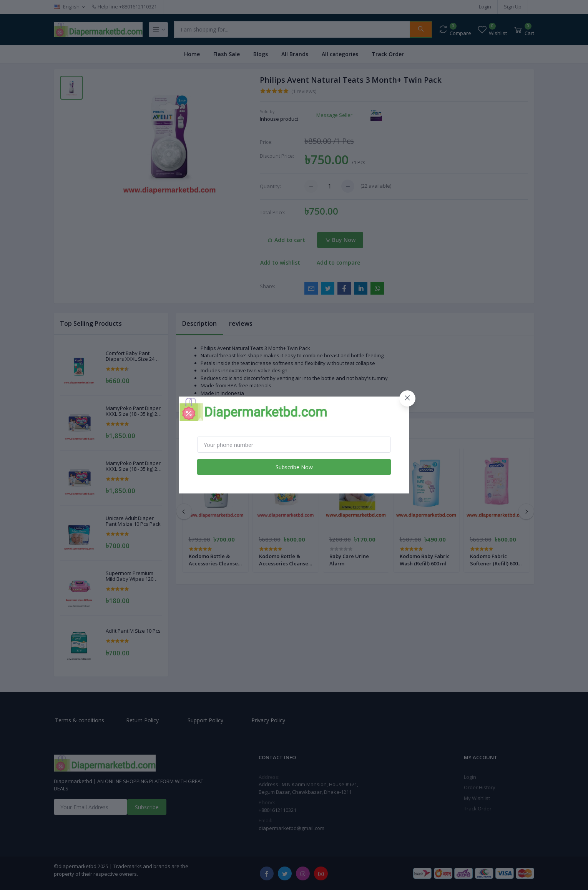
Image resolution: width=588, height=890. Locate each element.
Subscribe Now (294, 467)
